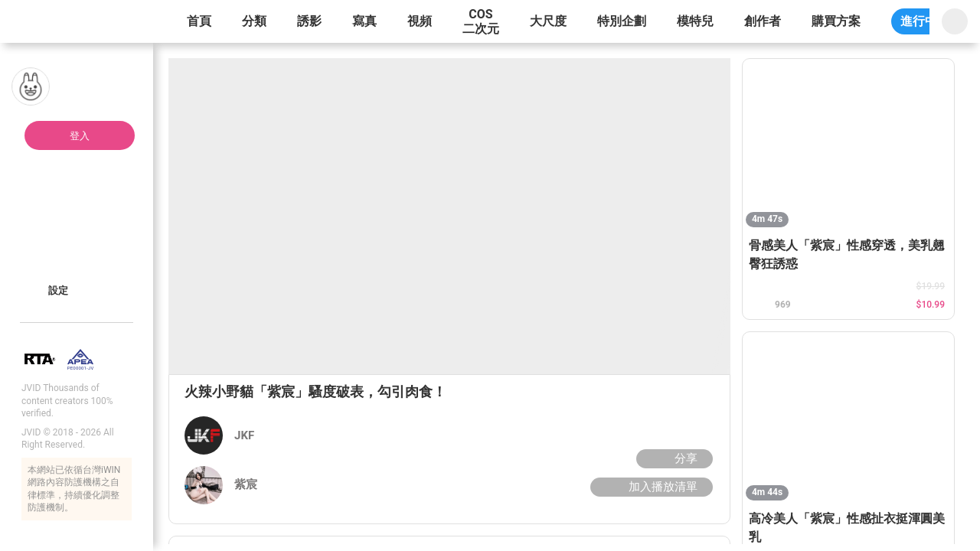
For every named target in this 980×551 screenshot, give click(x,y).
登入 (80, 136)
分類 (254, 21)
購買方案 (836, 21)
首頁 (199, 21)
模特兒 (695, 21)
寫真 (364, 21)
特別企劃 (622, 21)
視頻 (420, 21)
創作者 (763, 21)
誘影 (309, 21)
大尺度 (548, 21)
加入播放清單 (650, 487)
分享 (673, 458)
